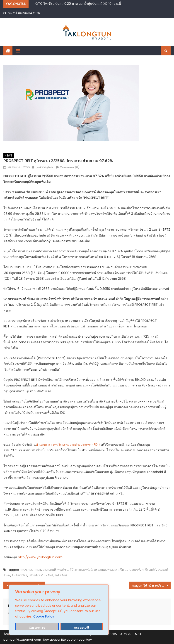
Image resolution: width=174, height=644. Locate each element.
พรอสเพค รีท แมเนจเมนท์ (124, 570)
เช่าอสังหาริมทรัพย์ (41, 575)
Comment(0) (70, 167)
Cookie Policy (44, 616)
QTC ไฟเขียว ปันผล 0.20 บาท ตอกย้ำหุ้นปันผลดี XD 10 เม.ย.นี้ (78, 4)
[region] (59, 610)
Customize (37, 628)
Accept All (81, 628)
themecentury (81, 640)
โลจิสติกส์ (61, 575)
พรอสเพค (100, 570)
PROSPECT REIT (30, 570)
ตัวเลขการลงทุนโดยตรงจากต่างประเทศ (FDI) (68, 445)
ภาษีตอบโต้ (149, 570)
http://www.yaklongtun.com (40, 557)
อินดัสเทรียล (20, 575)
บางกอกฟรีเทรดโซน (56, 570)
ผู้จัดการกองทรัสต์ (81, 570)
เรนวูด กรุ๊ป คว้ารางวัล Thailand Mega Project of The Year (151, 586)
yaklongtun (44, 167)
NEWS (9, 155)
